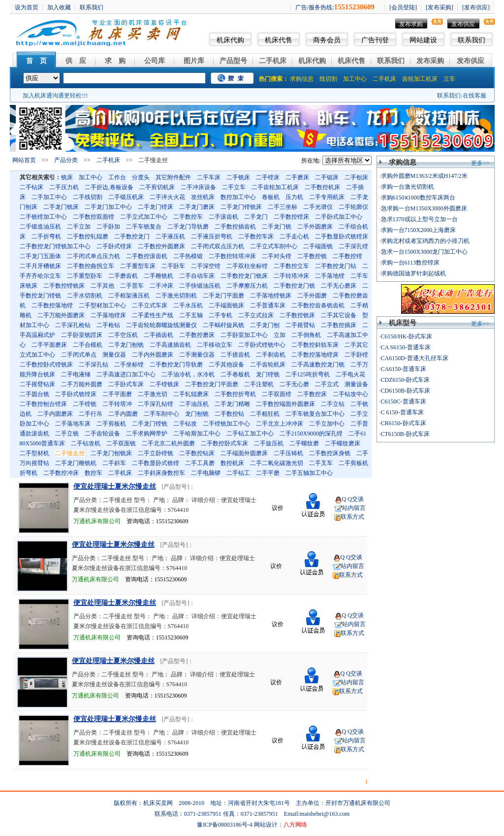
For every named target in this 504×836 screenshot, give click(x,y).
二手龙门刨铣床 (111, 453)
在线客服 (474, 96)
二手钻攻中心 (350, 394)
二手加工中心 (49, 197)
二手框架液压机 (129, 296)
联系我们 (472, 40)
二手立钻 (333, 404)
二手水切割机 (85, 296)
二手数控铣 (312, 256)
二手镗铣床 (164, 384)
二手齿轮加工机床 (275, 187)
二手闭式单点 (79, 355)
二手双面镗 (277, 394)
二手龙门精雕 (232, 404)
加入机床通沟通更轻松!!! (55, 96)
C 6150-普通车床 (402, 412)
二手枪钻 (108, 325)
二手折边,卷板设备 (109, 187)
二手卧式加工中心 (339, 217)
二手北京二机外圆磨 (168, 443)
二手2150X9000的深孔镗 (311, 434)
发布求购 (411, 24)
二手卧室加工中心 (244, 335)
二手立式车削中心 (274, 246)
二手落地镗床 (108, 315)
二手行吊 (91, 414)
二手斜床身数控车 (161, 473)
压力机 (294, 197)
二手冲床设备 (198, 187)
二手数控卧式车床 (224, 443)
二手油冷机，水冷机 (188, 374)
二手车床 (209, 177)
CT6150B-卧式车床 (405, 434)
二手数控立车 (291, 266)
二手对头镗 (277, 256)
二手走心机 (294, 236)
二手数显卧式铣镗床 (342, 236)
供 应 (76, 61)
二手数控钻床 (197, 453)
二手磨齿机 (123, 276)
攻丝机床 (203, 197)
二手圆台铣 (34, 394)
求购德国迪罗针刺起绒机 (413, 273)
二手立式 (327, 384)
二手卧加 (108, 227)
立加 (280, 335)
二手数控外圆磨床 (161, 246)
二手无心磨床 (339, 286)
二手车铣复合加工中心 (315, 414)
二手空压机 (123, 335)
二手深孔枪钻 (73, 325)
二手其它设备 (339, 315)
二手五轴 (191, 315)
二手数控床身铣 (330, 453)
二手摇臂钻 (300, 325)
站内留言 (354, 508)
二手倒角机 (306, 335)
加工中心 (355, 79)
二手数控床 (312, 394)
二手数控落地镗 (52, 305)
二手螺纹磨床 (343, 443)
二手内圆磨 (123, 414)
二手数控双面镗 (94, 217)
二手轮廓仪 (353, 207)
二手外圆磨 (312, 296)
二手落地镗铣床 (271, 296)
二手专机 (220, 315)
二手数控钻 (229, 414)
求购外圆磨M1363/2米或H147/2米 (424, 176)
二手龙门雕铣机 (76, 463)
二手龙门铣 (277, 227)
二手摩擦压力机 (247, 286)
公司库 (155, 61)
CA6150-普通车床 (404, 369)
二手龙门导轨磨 (188, 227)
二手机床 (273, 61)
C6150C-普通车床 (404, 401)
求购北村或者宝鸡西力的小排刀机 (425, 241)
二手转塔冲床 (291, 276)
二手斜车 (114, 463)
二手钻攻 (185, 424)
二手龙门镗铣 (150, 424)
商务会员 (327, 40)
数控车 (94, 473)
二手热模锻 (188, 256)
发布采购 (430, 61)
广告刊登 (375, 40)
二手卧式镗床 (114, 246)
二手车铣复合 (144, 227)
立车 (449, 79)
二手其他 (102, 286)
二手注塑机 (259, 384)
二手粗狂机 (265, 414)
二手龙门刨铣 (126, 345)
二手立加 (79, 227)
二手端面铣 (318, 246)
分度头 (141, 177)
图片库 (194, 61)
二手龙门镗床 (156, 207)
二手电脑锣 (206, 473)
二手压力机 (64, 187)
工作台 (117, 177)
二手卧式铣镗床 (76, 394)
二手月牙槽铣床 (40, 266)
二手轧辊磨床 (191, 394)
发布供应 (463, 24)
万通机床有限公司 (97, 521)
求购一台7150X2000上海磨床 (419, 230)
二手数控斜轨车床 (315, 345)
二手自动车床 (197, 276)
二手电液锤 (76, 374)
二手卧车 (173, 266)
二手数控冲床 (61, 473)
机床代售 (279, 40)
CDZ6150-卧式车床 (406, 380)
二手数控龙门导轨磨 (176, 365)
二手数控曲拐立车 (91, 266)
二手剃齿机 (271, 355)
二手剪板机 (111, 424)
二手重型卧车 (85, 276)
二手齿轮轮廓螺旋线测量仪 (161, 325)
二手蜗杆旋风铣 (223, 325)
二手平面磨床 (49, 345)
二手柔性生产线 (153, 315)
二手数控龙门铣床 (244, 276)
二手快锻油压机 (200, 286)
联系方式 (352, 517)
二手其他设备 (226, 365)
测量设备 (356, 384)
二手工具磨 (200, 463)
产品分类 (66, 160)
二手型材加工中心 (102, 305)
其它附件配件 (173, 177)
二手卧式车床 (126, 384)
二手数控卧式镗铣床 (46, 365)
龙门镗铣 (268, 374)
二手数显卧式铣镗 (156, 463)
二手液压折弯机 (212, 236)
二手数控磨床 (197, 335)
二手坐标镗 (129, 365)
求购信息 (302, 79)
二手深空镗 (206, 266)
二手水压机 (188, 305)
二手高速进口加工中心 (126, 374)
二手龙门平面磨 (223, 296)
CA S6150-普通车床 (406, 347)
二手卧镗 (356, 355)
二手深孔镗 (353, 246)
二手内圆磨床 (55, 414)
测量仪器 (114, 355)
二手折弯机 (46, 236)
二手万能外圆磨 (82, 384)
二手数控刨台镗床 (43, 404)
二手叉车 (321, 463)
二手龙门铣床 (61, 207)
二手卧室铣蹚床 (82, 335)
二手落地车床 (73, 424)
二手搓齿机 (235, 355)
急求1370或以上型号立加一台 (419, 219)
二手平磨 (268, 473)
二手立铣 (67, 434)
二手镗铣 (85, 404)
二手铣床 (238, 177)
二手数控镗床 (291, 217)
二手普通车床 (268, 305)
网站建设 (423, 40)
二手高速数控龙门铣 (318, 365)
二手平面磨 (117, 394)
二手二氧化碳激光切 (277, 463)
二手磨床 (297, 177)
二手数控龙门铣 (294, 286)
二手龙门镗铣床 (241, 207)
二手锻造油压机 (40, 227)
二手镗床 (268, 177)
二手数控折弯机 (235, 394)
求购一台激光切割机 (408, 187)
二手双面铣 (121, 443)
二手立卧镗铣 (156, 453)
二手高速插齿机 (170, 345)
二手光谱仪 (318, 207)
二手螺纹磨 (304, 443)
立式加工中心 (37, 355)
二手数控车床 (256, 236)
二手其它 (356, 345)
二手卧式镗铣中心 (262, 345)
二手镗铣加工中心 (226, 424)
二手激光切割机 (176, 296)
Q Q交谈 (353, 499)
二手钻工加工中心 (250, 434)
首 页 (36, 61)
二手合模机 (88, 345)
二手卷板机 (235, 374)
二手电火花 (350, 374)
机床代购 (230, 40)
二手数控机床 (322, 187)
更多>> (480, 163)
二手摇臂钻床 (37, 384)
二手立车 (234, 187)
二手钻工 (238, 473)
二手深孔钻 (94, 365)
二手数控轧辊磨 (88, 236)
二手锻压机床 (126, 197)
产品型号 (233, 61)
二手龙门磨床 (197, 207)
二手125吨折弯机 (308, 374)
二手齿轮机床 (268, 365)
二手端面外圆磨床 (244, 453)
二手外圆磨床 (315, 227)
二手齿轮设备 (102, 434)
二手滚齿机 (223, 217)
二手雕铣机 (158, 276)
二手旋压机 (269, 443)
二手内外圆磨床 (153, 355)
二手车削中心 (161, 414)
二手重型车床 (138, 266)
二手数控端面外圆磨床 (285, 404)
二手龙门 (256, 217)
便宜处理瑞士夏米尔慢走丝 (115, 486)
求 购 (115, 61)
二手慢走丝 (70, 453)
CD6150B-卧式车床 (406, 391)
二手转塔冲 (117, 404)
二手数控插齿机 (235, 227)
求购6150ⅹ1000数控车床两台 (418, 198)
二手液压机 (170, 236)
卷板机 (271, 197)
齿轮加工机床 (420, 79)
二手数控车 (188, 217)
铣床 (67, 177)
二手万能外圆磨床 (61, 315)
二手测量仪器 (197, 355)
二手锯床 (327, 177)
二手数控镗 (347, 256)
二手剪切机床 (157, 187)
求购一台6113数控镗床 (410, 263)
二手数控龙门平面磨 (212, 384)
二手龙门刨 (265, 325)
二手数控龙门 (132, 236)
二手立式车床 (150, 305)
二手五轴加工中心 (309, 473)
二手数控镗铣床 (64, 286)
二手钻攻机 (86, 443)
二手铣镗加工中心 (43, 217)
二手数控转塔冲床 (232, 256)
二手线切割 (88, 197)
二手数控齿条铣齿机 (318, 305)
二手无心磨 (294, 384)
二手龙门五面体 (40, 256)
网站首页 (24, 160)
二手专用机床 (327, 197)
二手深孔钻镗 (156, 404)
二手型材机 (34, 453)
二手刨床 (356, 177)
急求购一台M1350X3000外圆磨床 (424, 208)
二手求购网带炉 (147, 434)
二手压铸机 (288, 453)
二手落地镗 (330, 276)
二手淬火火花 (167, 197)
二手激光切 (153, 394)
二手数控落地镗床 (315, 355)
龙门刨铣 (197, 414)
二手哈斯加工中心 (197, 434)
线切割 (328, 79)
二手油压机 (194, 404)
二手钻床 (31, 187)
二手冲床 (161, 286)
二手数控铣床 (297, 315)
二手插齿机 (158, 335)
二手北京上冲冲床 (280, 424)
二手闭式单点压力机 (94, 256)
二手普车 (132, 286)
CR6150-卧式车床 (404, 423)
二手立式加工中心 (144, 217)
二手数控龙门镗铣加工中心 (55, 246)
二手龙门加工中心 (108, 207)
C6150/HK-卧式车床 (407, 336)
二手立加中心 (327, 424)
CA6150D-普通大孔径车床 (415, 358)
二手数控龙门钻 (336, 266)
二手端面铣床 (226, 305)
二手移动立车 (215, 345)
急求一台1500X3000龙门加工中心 (425, 252)
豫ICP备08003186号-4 (225, 825)
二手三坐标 (283, 207)
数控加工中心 (238, 197)
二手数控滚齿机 (147, 256)
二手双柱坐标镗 (247, 266)
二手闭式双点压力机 (218, 246)
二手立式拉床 (256, 315)
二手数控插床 (339, 325)
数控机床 (232, 463)
